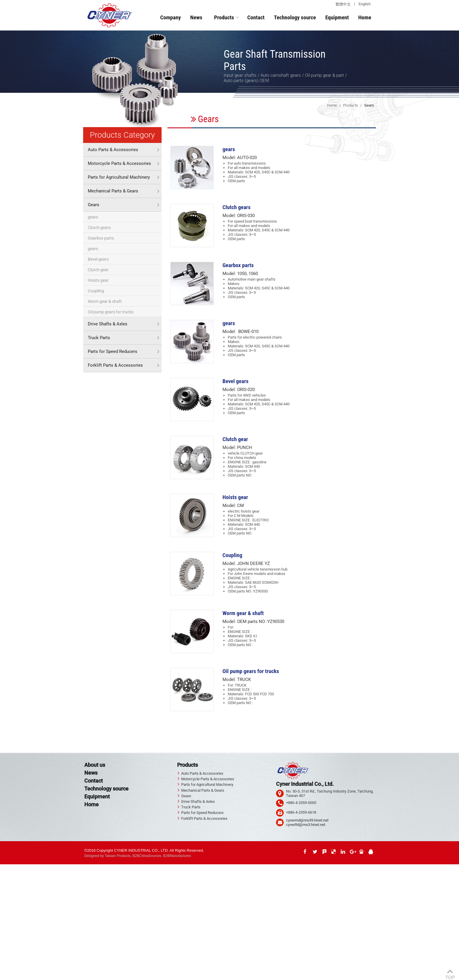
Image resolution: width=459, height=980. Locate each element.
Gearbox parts (101, 238)
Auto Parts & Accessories (113, 150)
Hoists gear (98, 280)
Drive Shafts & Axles (108, 324)
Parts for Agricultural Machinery (119, 177)
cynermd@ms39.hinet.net (307, 820)
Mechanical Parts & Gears (113, 191)
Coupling (96, 291)
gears (93, 217)
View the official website (42, 924)
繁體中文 (343, 4)
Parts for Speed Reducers (113, 351)
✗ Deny (6, 880)
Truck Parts (99, 338)
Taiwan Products (118, 856)
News (196, 17)
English (365, 4)
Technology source (295, 17)
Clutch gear (98, 270)
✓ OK (134, 978)
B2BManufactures (177, 856)
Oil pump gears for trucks (111, 312)
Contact (256, 17)
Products (224, 17)
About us (95, 765)
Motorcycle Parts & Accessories (119, 163)
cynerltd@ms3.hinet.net (306, 825)
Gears (94, 205)
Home (365, 17)
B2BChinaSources (147, 856)
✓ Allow (7, 875)
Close (5, 867)
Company (171, 17)
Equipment (337, 17)
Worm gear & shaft (105, 301)
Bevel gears (98, 259)
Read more (11, 924)
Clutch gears (99, 228)
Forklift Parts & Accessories (115, 365)
